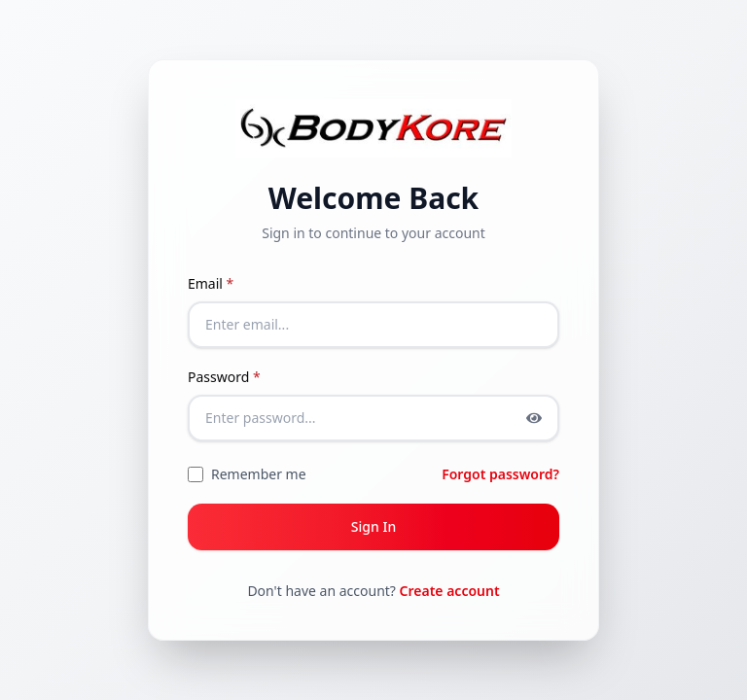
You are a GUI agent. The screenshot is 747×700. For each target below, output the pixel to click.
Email (211, 283)
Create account (450, 591)
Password (224, 377)
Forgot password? (500, 474)
